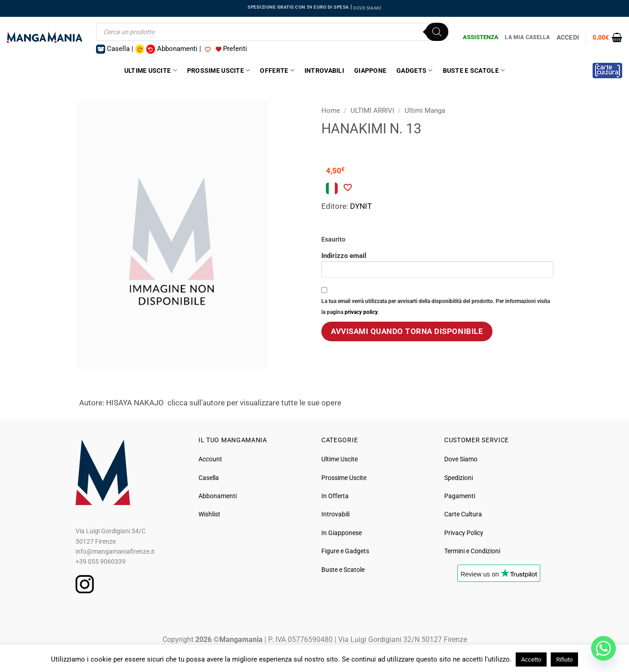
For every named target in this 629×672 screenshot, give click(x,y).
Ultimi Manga (425, 111)
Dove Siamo (461, 459)
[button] (607, 37)
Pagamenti (460, 496)
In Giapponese (342, 533)
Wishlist (209, 514)
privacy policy (361, 312)
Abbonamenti (218, 496)
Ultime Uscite (151, 70)
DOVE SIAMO (367, 8)
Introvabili (324, 71)
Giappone (370, 71)
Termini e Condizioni (472, 551)
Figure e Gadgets (345, 551)
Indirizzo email (437, 265)
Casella (209, 478)
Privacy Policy (464, 533)
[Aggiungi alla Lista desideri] (347, 187)
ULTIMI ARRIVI (372, 111)
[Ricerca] (437, 32)
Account (210, 459)
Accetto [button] (531, 659)
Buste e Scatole (474, 70)
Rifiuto (564, 659)
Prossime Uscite (219, 70)
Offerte (277, 70)
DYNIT (361, 206)
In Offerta (335, 496)
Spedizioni (459, 478)
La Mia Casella (527, 37)
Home (331, 111)
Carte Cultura (463, 514)
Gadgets (414, 70)
